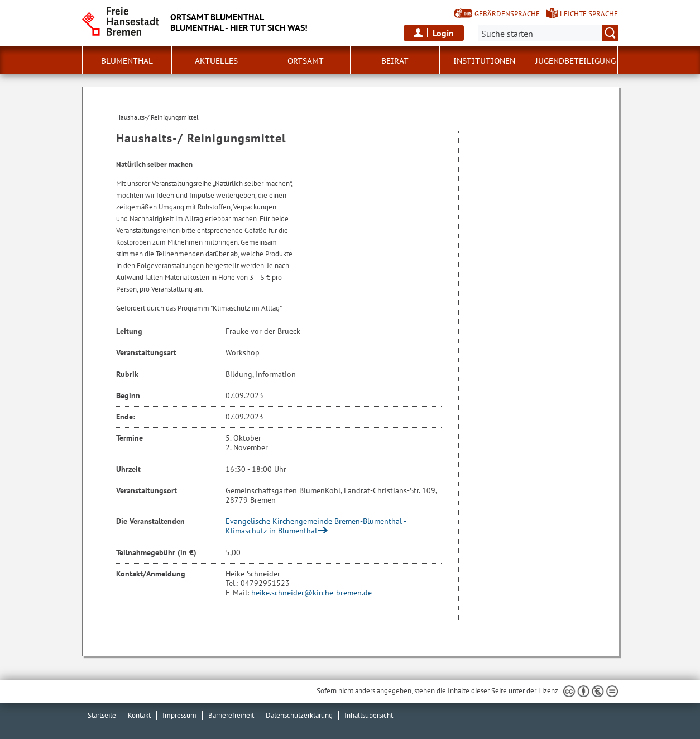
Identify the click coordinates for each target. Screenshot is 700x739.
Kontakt (139, 715)
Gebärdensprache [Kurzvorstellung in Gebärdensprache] (507, 14)
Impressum (179, 715)
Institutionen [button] (484, 61)
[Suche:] (548, 33)
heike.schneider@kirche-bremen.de (311, 593)
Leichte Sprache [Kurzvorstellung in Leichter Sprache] (589, 14)
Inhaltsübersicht (369, 715)
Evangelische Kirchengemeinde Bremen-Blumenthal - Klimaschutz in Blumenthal (316, 526)
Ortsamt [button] (306, 61)
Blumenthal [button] (127, 61)
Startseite (102, 715)
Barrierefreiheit (231, 715)
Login (443, 33)
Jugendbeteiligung (576, 61)
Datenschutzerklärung (299, 715)
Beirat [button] (395, 61)
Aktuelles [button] (216, 61)
